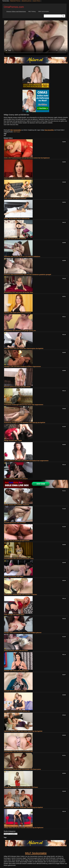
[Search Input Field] (53, 16)
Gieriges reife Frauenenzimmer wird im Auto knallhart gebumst (23, 633)
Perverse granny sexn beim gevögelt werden (17, 387)
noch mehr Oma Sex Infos (11, 125)
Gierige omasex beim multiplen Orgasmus (17, 505)
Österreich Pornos (15, 1)
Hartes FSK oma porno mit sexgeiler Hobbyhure (18, 178)
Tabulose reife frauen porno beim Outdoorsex (18, 313)
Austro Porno (36, 1)
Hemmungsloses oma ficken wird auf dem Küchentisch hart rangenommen (26, 461)
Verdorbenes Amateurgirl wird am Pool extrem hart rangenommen (24, 405)
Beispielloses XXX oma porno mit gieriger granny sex (20, 331)
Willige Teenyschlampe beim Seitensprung (17, 218)
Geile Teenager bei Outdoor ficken (14, 615)
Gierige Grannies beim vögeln (13, 441)
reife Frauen (17, 132)
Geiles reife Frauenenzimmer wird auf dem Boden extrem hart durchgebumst (27, 158)
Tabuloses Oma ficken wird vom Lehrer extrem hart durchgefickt (23, 731)
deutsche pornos (26, 1)
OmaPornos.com (14, 7)
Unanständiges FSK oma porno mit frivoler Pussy (19, 559)
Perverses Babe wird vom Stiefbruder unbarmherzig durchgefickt (23, 807)
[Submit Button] (63, 16)
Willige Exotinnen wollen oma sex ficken (16, 651)
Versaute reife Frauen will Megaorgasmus (16, 671)
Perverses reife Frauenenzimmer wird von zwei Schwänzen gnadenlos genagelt (28, 275)
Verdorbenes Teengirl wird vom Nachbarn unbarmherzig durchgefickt (25, 423)
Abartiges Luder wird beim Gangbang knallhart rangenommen (22, 366)
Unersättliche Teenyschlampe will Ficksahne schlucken (21, 594)
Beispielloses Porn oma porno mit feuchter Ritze (18, 292)
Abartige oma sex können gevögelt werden (17, 541)
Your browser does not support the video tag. (36, 38)
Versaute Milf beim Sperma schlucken (15, 691)
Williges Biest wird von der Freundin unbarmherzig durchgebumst (24, 828)
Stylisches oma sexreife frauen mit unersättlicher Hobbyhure (22, 256)
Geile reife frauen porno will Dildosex (15, 239)
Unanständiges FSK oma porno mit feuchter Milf (18, 751)
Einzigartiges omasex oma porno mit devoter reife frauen (21, 787)
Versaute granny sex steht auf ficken (15, 523)
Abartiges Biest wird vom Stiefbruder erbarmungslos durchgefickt (24, 348)
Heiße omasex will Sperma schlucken (15, 198)
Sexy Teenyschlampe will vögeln (14, 576)
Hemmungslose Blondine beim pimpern (16, 479)
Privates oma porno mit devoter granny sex (17, 711)
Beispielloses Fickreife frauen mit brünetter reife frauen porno (22, 769)
